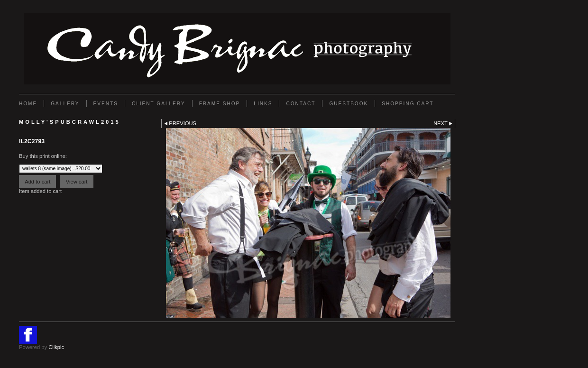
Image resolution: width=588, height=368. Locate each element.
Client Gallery (159, 104)
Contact (301, 104)
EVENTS (106, 104)
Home (28, 104)
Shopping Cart (408, 104)
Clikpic (56, 347)
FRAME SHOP (220, 104)
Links (263, 104)
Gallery (65, 104)
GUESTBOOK (349, 104)
